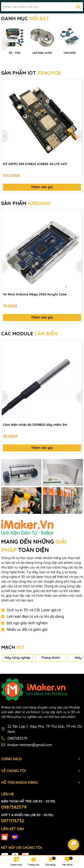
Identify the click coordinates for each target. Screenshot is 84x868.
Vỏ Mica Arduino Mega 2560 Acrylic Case (35, 330)
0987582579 (17, 774)
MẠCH (13, 683)
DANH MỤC (25, 18)
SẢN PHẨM (26, 239)
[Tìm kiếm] (78, 7)
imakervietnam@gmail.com (30, 781)
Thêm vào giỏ (42, 223)
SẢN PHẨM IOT (31, 108)
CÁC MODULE (29, 369)
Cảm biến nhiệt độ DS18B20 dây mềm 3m (35, 461)
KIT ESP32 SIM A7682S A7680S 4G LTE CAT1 (35, 200)
